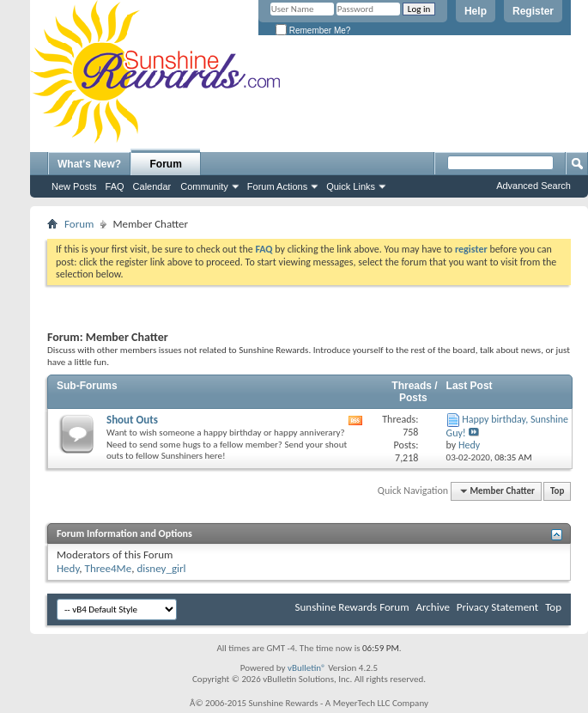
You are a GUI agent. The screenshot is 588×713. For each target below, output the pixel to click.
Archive (432, 607)
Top (557, 491)
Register (533, 11)
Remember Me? (313, 30)
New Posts (74, 186)
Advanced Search (533, 186)
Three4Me (109, 568)
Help (476, 11)
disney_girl (161, 568)
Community (204, 186)
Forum (166, 164)
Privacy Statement (497, 607)
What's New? (89, 164)
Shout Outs (132, 420)
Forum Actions (277, 186)
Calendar (152, 186)
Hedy (68, 568)
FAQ (115, 186)
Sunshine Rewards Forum (352, 607)
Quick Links (351, 186)
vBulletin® (307, 668)
